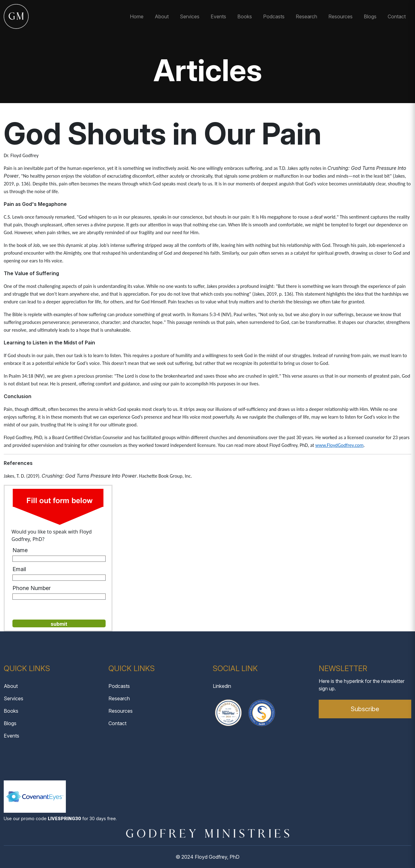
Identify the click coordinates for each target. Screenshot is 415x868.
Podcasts (274, 16)
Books (245, 16)
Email (19, 569)
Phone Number (32, 588)
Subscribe (365, 709)
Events (218, 16)
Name (20, 550)
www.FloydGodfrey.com (339, 445)
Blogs (370, 16)
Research (306, 16)
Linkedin (222, 686)
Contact (397, 16)
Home (137, 16)
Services (190, 16)
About (162, 16)
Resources (340, 16)
